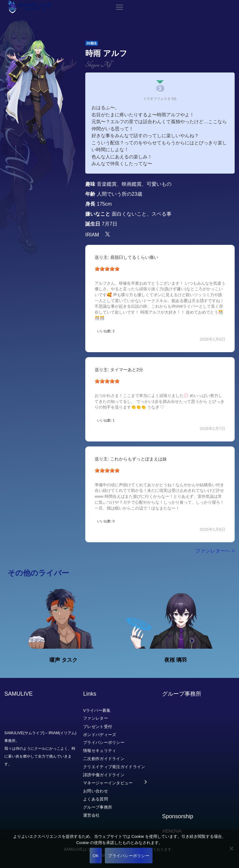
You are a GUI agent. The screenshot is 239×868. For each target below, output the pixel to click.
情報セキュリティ (100, 751)
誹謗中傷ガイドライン (104, 775)
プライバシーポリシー (104, 742)
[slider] (107, 269)
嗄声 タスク (63, 660)
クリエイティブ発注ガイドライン (114, 767)
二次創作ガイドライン (104, 759)
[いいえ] (231, 848)
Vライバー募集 (97, 710)
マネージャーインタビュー (108, 783)
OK (96, 856)
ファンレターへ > (215, 551)
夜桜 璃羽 (176, 660)
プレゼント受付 (98, 726)
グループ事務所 (98, 807)
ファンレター (96, 718)
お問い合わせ (96, 791)
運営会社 (91, 815)
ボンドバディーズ (100, 734)
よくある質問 (96, 799)
